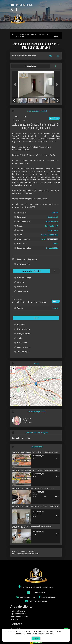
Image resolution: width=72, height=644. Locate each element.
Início (15, 34)
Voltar (57, 36)
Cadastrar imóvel (19, 614)
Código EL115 (19, 36)
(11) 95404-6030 (24, 5)
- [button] (13, 372)
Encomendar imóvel (20, 617)
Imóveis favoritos (19, 611)
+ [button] (13, 369)
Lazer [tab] (17, 318)
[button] (16, 85)
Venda (22, 34)
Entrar (15, 619)
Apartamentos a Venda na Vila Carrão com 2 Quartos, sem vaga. (36, 452)
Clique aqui (16, 554)
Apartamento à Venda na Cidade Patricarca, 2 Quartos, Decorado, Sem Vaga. (32, 527)
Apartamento (44, 34)
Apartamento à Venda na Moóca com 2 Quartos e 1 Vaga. (33, 488)
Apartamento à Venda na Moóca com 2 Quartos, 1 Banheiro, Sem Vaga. (36, 507)
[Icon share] (12, 9)
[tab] (19, 66)
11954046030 (27, 423)
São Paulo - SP (32, 34)
